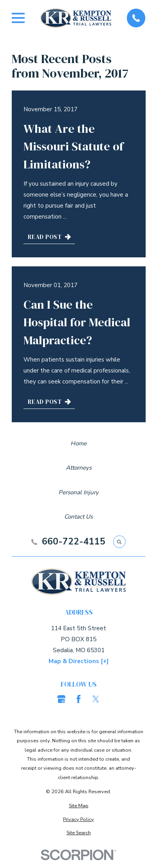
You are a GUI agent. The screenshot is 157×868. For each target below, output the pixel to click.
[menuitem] (79, 806)
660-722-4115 (74, 542)
